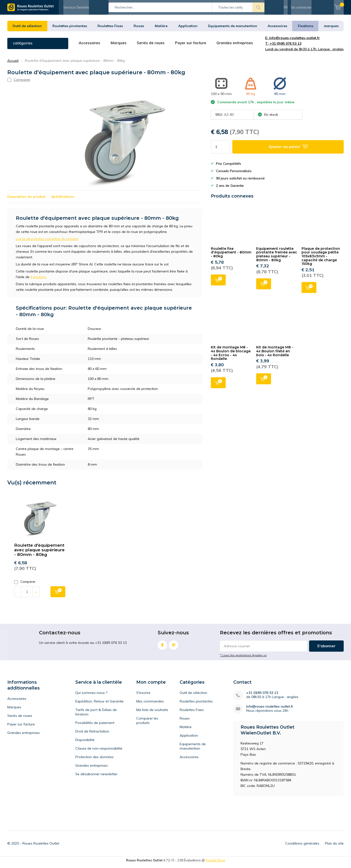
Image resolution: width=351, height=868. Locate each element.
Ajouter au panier (218, 283)
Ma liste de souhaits (152, 713)
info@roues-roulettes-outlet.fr (270, 710)
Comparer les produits (147, 724)
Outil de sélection (27, 30)
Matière (161, 30)
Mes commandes (150, 705)
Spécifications (63, 200)
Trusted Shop (215, 864)
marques (331, 30)
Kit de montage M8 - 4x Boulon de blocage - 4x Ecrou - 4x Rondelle (231, 357)
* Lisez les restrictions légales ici (243, 659)
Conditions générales (302, 847)
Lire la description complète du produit (47, 242)
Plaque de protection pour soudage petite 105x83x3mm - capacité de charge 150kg (321, 260)
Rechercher (259, 7)
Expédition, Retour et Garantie (99, 705)
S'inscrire (143, 696)
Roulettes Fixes (110, 30)
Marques (120, 47)
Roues (139, 30)
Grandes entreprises (238, 47)
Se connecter (301, 7)
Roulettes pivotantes (70, 30)
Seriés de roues (152, 47)
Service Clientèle (76, 7)
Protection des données (94, 761)
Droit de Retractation (92, 735)
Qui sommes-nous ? (91, 696)
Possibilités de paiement (95, 726)
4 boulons (38, 281)
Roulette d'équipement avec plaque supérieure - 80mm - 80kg (39, 554)
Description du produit (26, 200)
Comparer (25, 585)
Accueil (13, 64)
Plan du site (334, 847)
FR (286, 7)
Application (188, 30)
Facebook (162, 648)
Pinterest (174, 648)
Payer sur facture (193, 47)
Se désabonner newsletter (96, 778)
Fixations (306, 30)
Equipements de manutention (233, 30)
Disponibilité (85, 743)
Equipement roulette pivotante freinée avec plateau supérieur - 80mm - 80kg (277, 258)
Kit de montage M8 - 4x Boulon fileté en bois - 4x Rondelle (275, 355)
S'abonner (326, 650)
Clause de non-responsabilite (99, 752)
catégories (23, 47)
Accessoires (277, 30)
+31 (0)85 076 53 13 (262, 696)
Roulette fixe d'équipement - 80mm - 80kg (231, 256)
